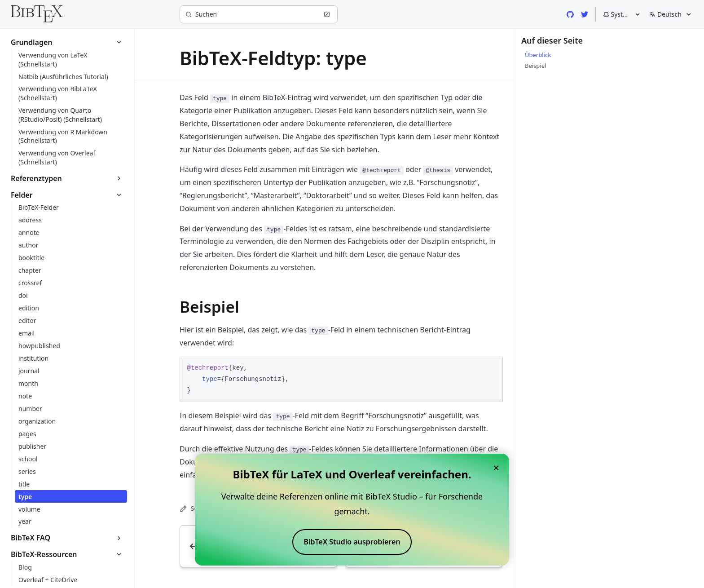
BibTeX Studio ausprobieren (352, 542)
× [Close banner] (496, 467)
